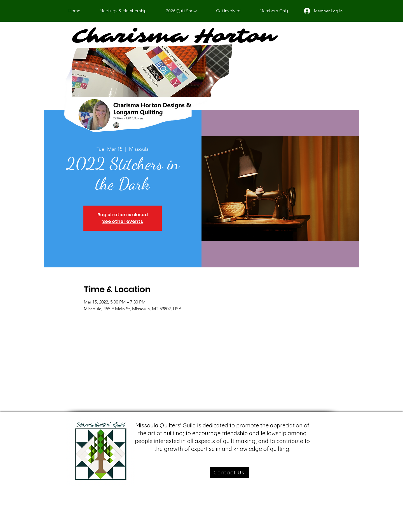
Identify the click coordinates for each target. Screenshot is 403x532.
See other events (123, 221)
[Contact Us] (230, 473)
